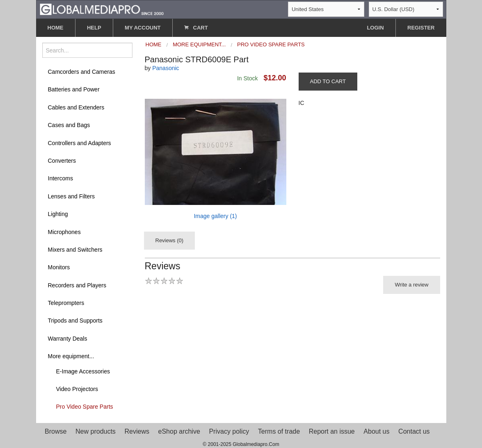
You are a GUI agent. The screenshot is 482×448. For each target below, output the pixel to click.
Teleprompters (66, 303)
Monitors (59, 267)
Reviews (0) (170, 240)
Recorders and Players (77, 285)
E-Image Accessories (83, 371)
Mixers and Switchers (75, 250)
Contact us (414, 431)
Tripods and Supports (75, 321)
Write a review (411, 285)
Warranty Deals (68, 339)
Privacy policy (229, 431)
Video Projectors (77, 389)
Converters (62, 161)
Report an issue (332, 431)
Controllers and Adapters (80, 143)
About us (376, 431)
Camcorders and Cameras (82, 72)
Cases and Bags (69, 125)
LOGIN (375, 28)
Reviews (137, 431)
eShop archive (179, 431)
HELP (94, 28)
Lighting (58, 214)
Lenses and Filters (71, 196)
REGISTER (421, 28)
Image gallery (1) (215, 216)
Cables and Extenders (76, 107)
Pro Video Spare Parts (85, 407)
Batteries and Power (74, 89)
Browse (56, 431)
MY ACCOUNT (143, 28)
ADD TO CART (328, 81)
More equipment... (71, 356)
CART (196, 28)
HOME (56, 28)
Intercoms (61, 178)
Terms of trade (279, 431)
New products (96, 431)
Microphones (64, 232)
